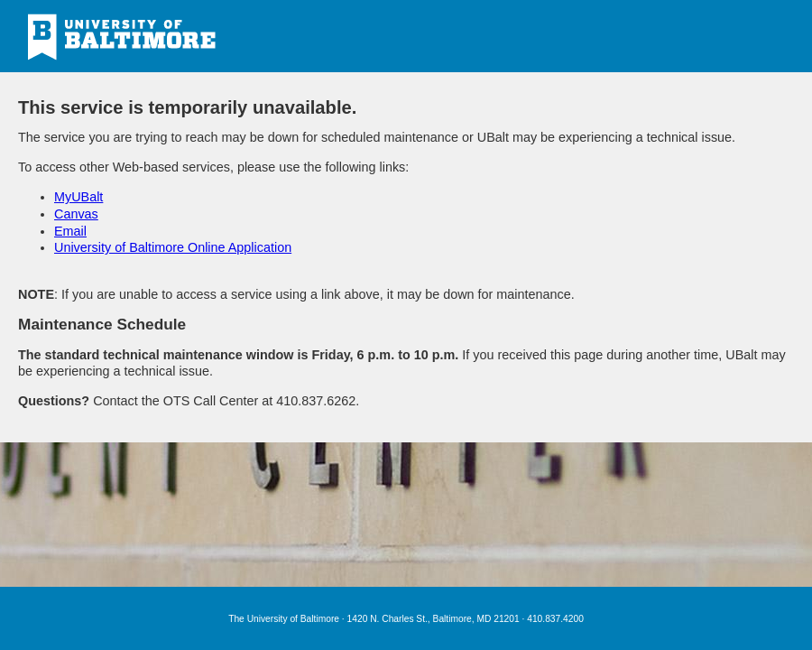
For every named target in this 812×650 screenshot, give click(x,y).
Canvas (76, 214)
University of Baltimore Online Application (173, 247)
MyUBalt (78, 197)
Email (70, 231)
